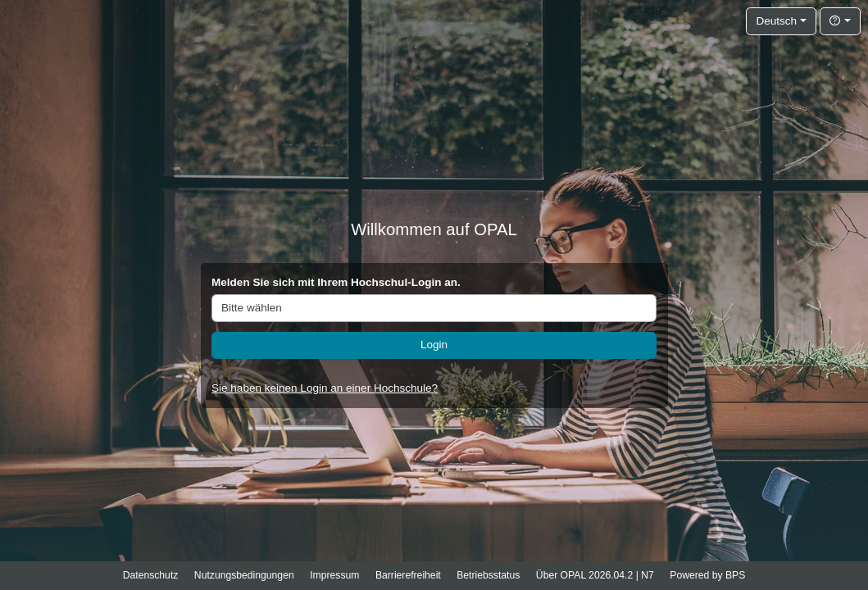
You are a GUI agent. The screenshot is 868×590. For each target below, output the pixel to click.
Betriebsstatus (488, 575)
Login (434, 345)
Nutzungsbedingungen (244, 575)
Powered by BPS (707, 575)
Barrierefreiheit (408, 575)
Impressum (334, 575)
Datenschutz (151, 575)
